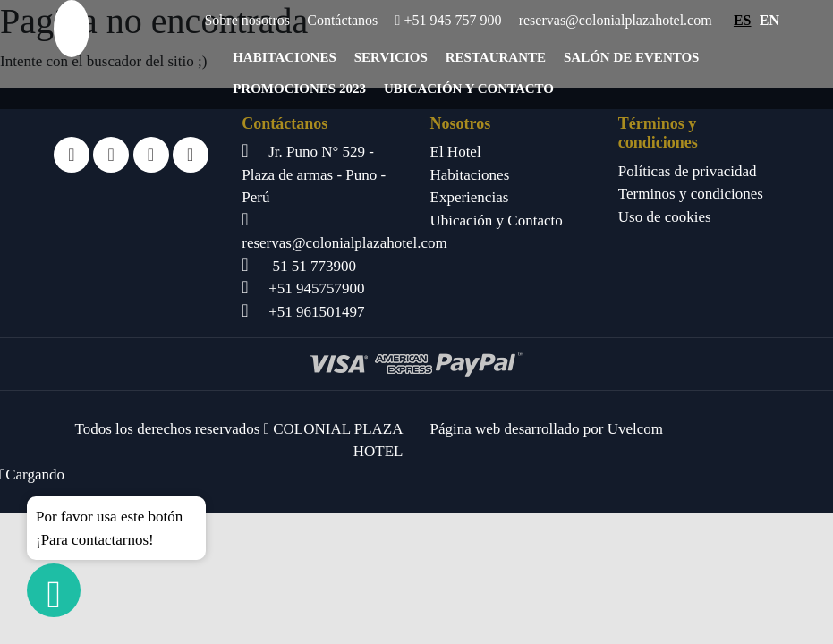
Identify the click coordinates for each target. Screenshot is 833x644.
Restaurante (496, 57)
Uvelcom (635, 429)
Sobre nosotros (247, 20)
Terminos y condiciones (691, 194)
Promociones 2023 (299, 89)
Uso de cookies (665, 217)
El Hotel (456, 152)
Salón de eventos (631, 57)
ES (743, 20)
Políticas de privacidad (688, 171)
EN (769, 20)
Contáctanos (342, 20)
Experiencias (470, 197)
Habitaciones (285, 57)
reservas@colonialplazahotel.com (616, 20)
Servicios (391, 57)
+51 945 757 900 (449, 20)
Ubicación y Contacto (469, 89)
